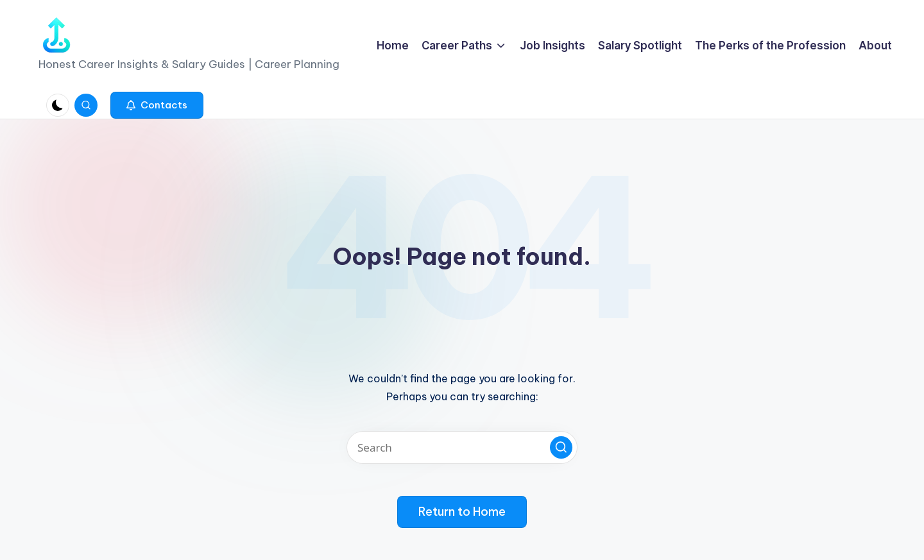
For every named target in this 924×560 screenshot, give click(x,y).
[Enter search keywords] (462, 447)
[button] (157, 105)
